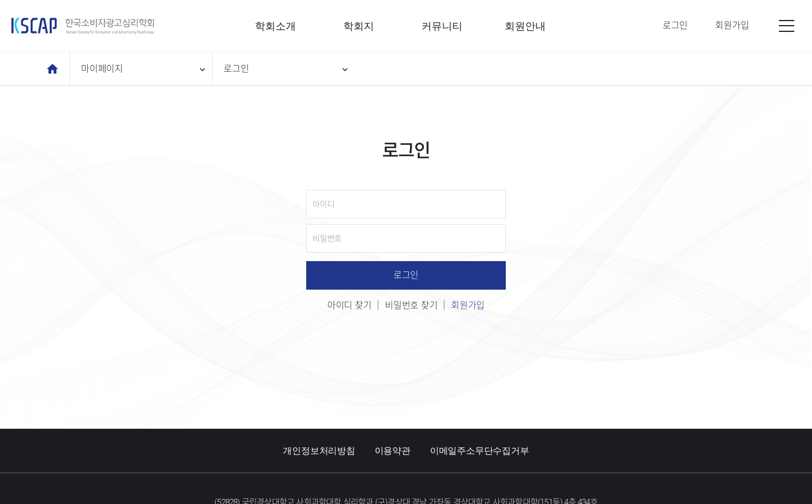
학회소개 (275, 26)
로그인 (287, 69)
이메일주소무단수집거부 (480, 450)
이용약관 (393, 450)
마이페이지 (144, 69)
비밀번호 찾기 (411, 305)
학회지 (358, 26)
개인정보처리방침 (319, 450)
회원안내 (525, 26)
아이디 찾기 (350, 305)
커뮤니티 (442, 26)
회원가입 (468, 305)
